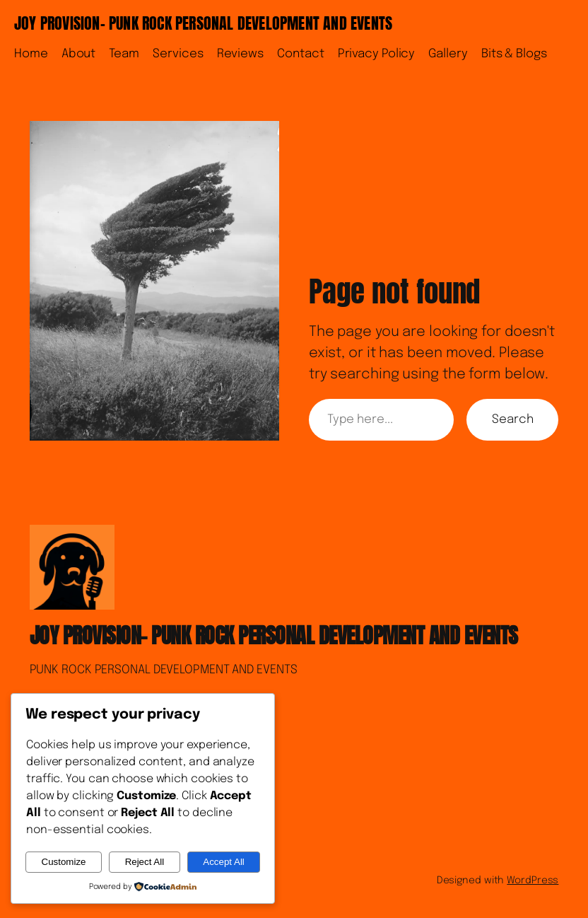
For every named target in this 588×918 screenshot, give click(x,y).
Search (512, 420)
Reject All (145, 862)
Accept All (224, 862)
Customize (64, 862)
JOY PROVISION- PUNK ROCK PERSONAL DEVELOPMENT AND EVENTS (203, 23)
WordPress (533, 881)
